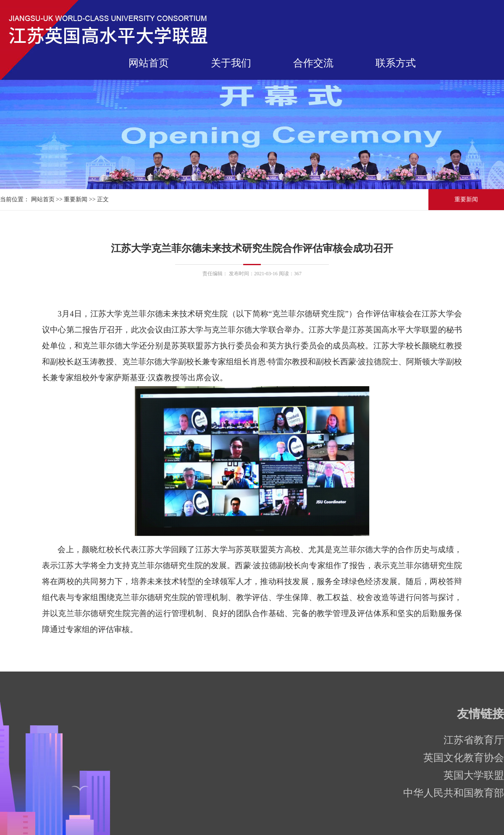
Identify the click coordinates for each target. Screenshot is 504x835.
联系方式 (396, 63)
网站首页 (149, 63)
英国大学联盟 (474, 775)
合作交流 (313, 63)
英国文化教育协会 (464, 758)
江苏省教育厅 (474, 740)
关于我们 (231, 63)
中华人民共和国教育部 (454, 793)
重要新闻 (76, 199)
